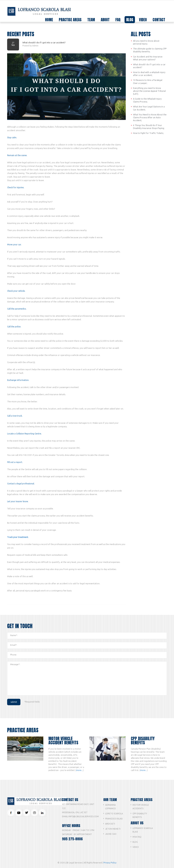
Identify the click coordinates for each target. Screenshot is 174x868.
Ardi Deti (110, 824)
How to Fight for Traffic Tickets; (148, 133)
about (105, 20)
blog (130, 20)
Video (136, 847)
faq (118, 20)
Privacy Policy (110, 863)
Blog (135, 842)
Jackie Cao (111, 834)
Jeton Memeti (113, 829)
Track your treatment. (18, 537)
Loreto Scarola (114, 814)
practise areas (70, 20)
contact (159, 20)
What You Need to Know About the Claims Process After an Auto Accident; (150, 117)
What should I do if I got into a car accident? (44, 42)
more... (80, 770)
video (143, 20)
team (91, 20)
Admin (35, 46)
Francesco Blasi (114, 819)
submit (14, 702)
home (49, 20)
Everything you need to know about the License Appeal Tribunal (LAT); (149, 91)
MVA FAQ (137, 837)
